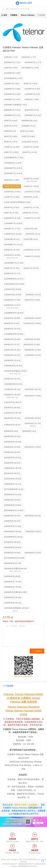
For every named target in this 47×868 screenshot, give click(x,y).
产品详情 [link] (41, 15)
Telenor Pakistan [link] (28, 15)
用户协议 (34, 866)
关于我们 (13, 866)
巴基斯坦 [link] (14, 15)
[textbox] (23, 9)
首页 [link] (4, 15)
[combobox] (23, 9)
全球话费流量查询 (24, 866)
